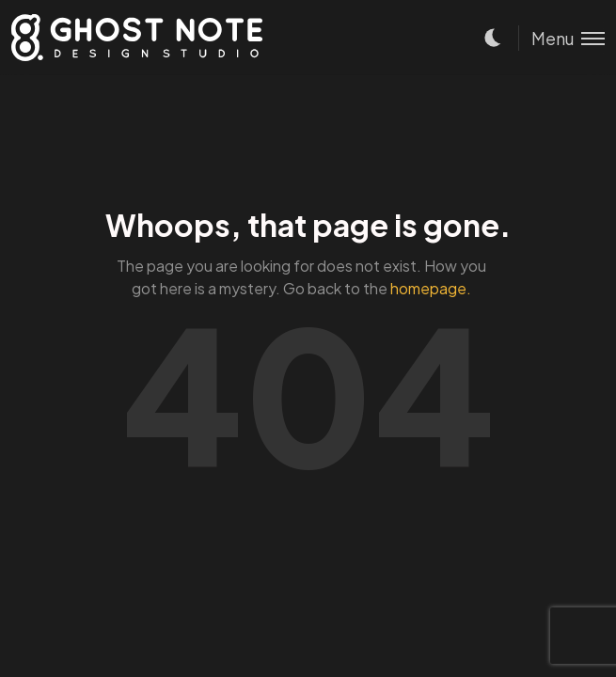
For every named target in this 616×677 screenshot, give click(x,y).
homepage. (431, 288)
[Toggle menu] (561, 38)
